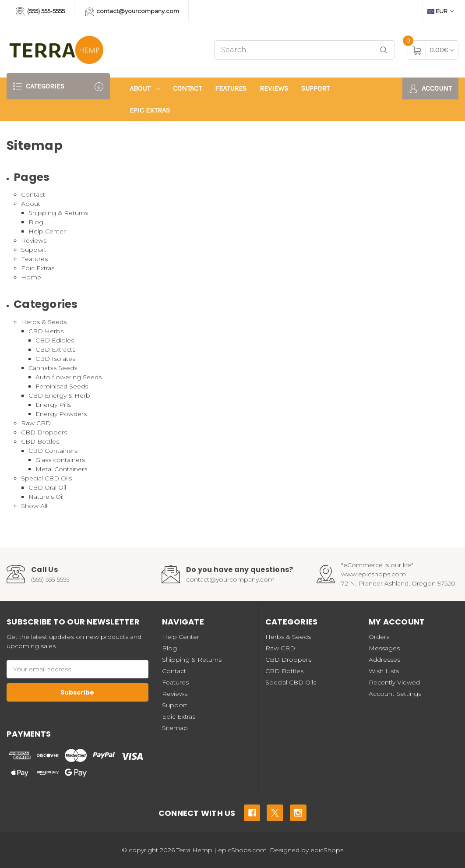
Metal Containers (61, 469)
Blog (36, 222)
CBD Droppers (44, 432)
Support (315, 88)
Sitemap (175, 728)
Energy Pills (53, 405)
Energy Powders (61, 414)
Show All (34, 506)
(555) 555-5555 (40, 12)
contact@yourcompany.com (132, 12)
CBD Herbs (46, 331)
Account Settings (395, 694)
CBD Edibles (55, 340)
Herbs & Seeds (44, 322)
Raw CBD (36, 423)
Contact (187, 88)
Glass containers (60, 460)
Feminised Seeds (62, 386)
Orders (379, 637)
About (145, 88)
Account (430, 89)
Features (231, 88)
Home (31, 277)
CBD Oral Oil (47, 487)
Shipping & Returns (58, 213)
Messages (384, 648)
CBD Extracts (55, 349)
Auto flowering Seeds (69, 377)
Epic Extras (150, 110)
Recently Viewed (394, 682)
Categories (58, 86)
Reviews (274, 88)
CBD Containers (53, 451)
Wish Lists (384, 671)
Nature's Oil (46, 497)
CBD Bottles (40, 441)
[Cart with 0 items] (442, 50)
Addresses (384, 660)
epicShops (327, 850)
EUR (440, 11)
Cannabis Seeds (53, 368)
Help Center (47, 231)
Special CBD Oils (46, 478)
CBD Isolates (55, 359)
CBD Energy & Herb (59, 395)
